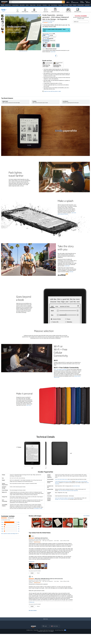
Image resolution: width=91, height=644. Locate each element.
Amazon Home (81, 5)
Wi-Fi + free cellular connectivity (60, 370)
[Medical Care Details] (11, 5)
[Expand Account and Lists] (79, 3)
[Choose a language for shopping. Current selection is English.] (45, 627)
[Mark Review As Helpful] (32, 574)
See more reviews (33, 611)
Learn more (67, 266)
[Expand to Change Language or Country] (70, 2)
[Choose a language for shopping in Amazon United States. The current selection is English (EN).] (68, 2)
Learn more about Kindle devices (61, 480)
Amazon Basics (15, 5)
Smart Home (66, 5)
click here (71, 272)
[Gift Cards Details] (41, 5)
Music (71, 5)
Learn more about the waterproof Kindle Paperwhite (68, 491)
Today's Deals (33, 5)
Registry (60, 5)
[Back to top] (45, 621)
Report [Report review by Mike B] (38, 574)
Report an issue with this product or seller (52, 91)
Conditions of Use (30, 631)
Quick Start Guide (76, 487)
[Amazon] (4, 2)
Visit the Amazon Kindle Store (48, 21)
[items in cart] (88, 2)
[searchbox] (37, 2)
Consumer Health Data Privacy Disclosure (47, 631)
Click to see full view (23, 51)
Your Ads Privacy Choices (59, 631)
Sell (49, 5)
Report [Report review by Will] (38, 607)
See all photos (86, 516)
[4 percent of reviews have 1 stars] (10, 532)
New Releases (54, 5)
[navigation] (4, 10)
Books (27, 5)
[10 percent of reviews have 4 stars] (10, 525)
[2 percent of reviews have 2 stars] (10, 529)
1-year (77, 482)
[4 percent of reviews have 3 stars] (10, 527)
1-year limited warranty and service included (63, 482)
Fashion (75, 5)
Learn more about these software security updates (64, 499)
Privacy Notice (36, 631)
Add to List (76, 22)
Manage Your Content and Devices (62, 500)
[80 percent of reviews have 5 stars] (10, 523)
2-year (79, 482)
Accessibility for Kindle (38, 509)
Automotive (87, 5)
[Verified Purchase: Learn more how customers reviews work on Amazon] (37, 543)
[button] (3, 5)
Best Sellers (22, 5)
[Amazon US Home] (33, 627)
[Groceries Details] (47, 5)
